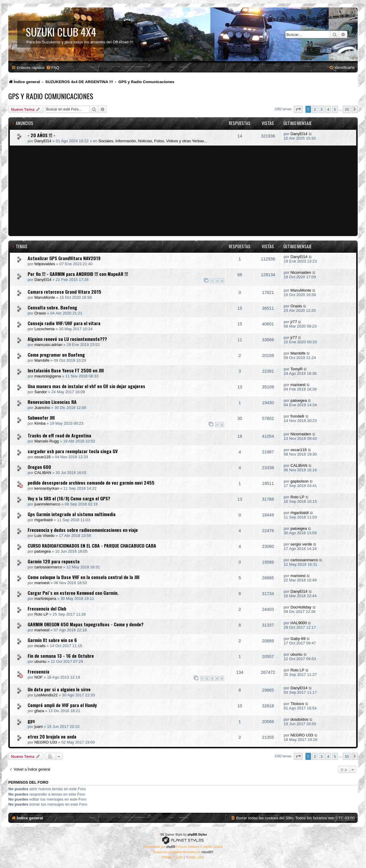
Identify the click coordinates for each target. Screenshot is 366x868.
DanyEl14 (43, 141)
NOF (39, 677)
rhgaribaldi (44, 520)
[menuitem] (53, 68)
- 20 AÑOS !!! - (41, 135)
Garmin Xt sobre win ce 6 (52, 640)
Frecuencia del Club (47, 608)
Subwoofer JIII (41, 418)
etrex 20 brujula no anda (52, 736)
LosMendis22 (46, 695)
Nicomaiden (301, 272)
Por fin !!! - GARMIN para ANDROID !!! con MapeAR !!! (78, 274)
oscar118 (42, 457)
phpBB (171, 847)
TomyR (297, 369)
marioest (298, 385)
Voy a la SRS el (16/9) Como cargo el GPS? (69, 498)
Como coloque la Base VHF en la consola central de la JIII (83, 577)
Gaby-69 (298, 639)
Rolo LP (298, 497)
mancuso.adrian (48, 345)
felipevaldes (45, 264)
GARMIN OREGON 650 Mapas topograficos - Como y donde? (86, 624)
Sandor (41, 392)
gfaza (39, 711)
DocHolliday (301, 607)
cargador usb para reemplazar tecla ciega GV (73, 451)
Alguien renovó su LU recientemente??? (67, 339)
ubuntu (40, 661)
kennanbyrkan (47, 488)
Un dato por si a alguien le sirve (59, 689)
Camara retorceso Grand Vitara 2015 (64, 292)
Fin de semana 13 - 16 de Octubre (61, 656)
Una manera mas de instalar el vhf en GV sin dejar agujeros (86, 386)
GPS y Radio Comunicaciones (51, 96)
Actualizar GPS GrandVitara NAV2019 (64, 258)
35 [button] (347, 109)
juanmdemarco (47, 504)
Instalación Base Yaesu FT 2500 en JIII (66, 370)
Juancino (42, 408)
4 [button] (328, 109)
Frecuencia (38, 671)
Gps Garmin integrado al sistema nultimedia (72, 514)
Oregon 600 (39, 467)
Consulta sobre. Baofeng (52, 307)
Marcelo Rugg (47, 441)
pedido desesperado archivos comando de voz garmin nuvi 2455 (91, 483)
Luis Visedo (45, 536)
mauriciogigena (48, 376)
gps (31, 721)
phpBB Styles (197, 835)
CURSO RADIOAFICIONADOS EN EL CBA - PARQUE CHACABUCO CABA (92, 546)
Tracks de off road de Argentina (59, 435)
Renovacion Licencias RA (52, 402)
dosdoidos (299, 719)
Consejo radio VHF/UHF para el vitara (64, 323)
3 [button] (322, 109)
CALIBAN (43, 473)
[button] (298, 109)
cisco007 (207, 852)
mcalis (40, 646)
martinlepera (45, 599)
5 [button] (335, 109)
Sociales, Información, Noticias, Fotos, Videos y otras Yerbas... (153, 141)
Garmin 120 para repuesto (54, 561)
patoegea (299, 400)
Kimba (40, 423)
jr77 (294, 322)
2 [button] (315, 109)
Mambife (42, 360)
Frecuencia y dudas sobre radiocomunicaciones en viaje (83, 530)
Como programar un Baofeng (56, 355)
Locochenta (45, 329)
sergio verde (301, 544)
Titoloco (297, 704)
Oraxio (40, 313)
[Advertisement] (184, 190)
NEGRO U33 (46, 742)
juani (39, 727)
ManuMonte (45, 297)
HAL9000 (299, 623)
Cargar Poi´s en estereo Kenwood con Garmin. (73, 593)
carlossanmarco (48, 567)
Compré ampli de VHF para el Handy (62, 705)
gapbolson (300, 481)
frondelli (297, 416)
